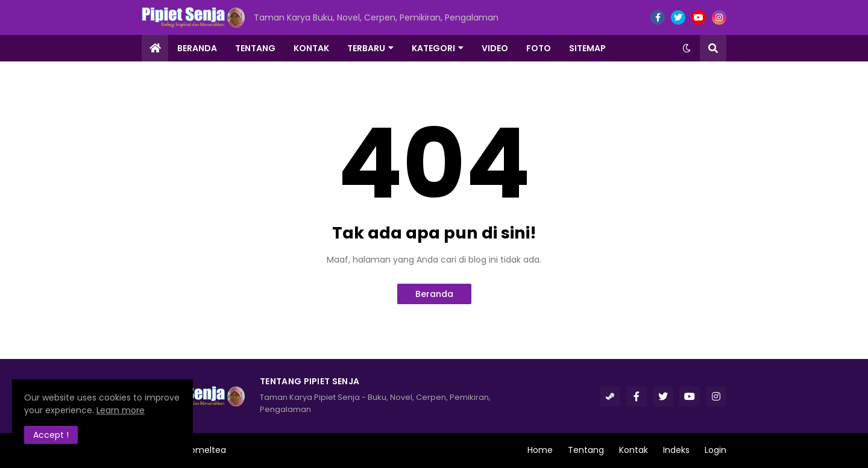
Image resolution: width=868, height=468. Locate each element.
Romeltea (206, 450)
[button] (687, 48)
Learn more (121, 410)
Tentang (586, 450)
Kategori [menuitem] (433, 48)
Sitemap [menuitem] (587, 48)
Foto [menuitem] (539, 48)
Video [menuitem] (495, 48)
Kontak (634, 450)
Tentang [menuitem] (255, 48)
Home (540, 450)
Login (715, 450)
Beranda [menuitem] (197, 48)
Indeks (676, 450)
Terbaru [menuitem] (366, 48)
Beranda (434, 294)
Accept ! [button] (51, 435)
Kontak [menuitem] (311, 48)
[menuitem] (155, 48)
